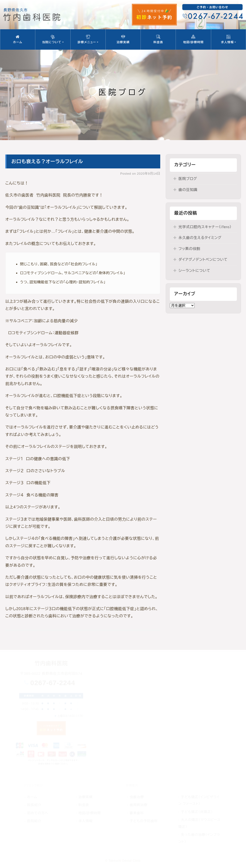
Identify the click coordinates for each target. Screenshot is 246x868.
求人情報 (85, 821)
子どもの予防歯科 (144, 821)
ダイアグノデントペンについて (203, 259)
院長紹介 (34, 805)
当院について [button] (53, 39)
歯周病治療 (139, 805)
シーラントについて (194, 271)
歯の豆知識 (188, 190)
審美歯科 (137, 813)
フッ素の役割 (189, 249)
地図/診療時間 (193, 39)
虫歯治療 (137, 797)
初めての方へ (38, 813)
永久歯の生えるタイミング (200, 238)
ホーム (18, 39)
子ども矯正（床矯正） (197, 812)
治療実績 (123, 39)
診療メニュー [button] (88, 39)
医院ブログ (188, 179)
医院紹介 (34, 821)
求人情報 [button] (228, 39)
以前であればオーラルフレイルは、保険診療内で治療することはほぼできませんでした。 (81, 597)
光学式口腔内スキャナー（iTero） (205, 227)
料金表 (158, 39)
